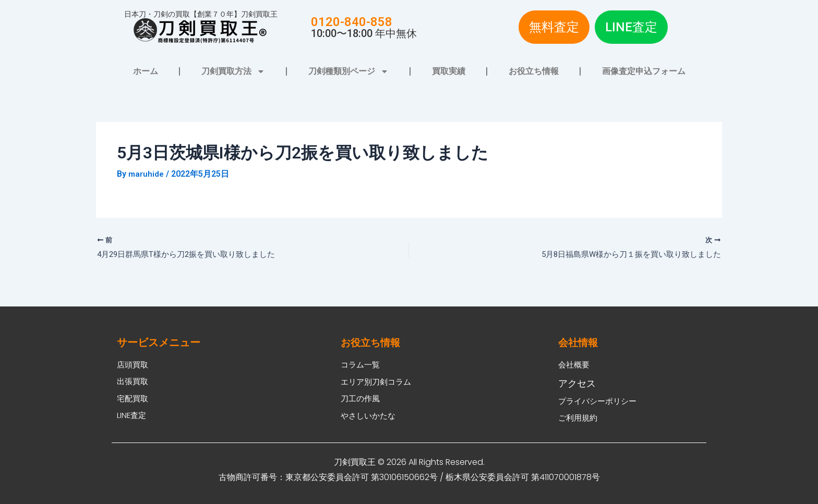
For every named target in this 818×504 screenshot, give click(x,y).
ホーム (146, 71)
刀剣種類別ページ (348, 71)
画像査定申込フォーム (644, 71)
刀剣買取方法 (233, 71)
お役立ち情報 (534, 71)
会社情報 (579, 336)
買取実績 (449, 71)
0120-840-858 (352, 22)
